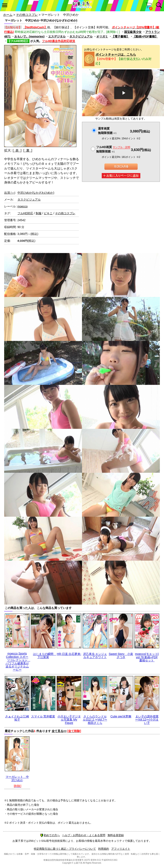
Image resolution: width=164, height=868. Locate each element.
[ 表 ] (17, 150)
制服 (39, 213)
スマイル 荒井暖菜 (43, 716)
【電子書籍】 (120, 36)
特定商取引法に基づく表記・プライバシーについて (65, 849)
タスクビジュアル (81, 36)
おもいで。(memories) (29, 36)
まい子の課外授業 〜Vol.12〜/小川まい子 (147, 720)
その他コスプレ (27, 15)
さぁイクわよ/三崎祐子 (17, 718)
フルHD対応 (25, 213)
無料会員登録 (116, 835)
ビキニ (48, 213)
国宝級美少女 (133, 32)
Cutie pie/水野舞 (121, 716)
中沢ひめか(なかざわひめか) (36, 193)
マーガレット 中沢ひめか (17, 778)
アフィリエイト (121, 849)
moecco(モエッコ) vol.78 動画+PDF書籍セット (147, 657)
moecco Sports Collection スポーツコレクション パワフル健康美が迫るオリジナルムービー (18, 662)
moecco (23, 206)
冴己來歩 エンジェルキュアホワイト (95, 655)
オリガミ (102, 36)
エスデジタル (57, 36)
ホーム (8, 15)
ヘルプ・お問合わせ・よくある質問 (84, 835)
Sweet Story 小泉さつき (121, 655)
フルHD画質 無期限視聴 (113, 149)
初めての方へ (50, 835)
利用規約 (104, 849)
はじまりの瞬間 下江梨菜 (45, 655)
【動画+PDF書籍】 (145, 36)
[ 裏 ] (28, 150)
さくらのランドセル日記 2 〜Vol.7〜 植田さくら (95, 720)
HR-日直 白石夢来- (69, 654)
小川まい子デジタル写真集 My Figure (69, 720)
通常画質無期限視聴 (107, 131)
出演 (10, 193)
